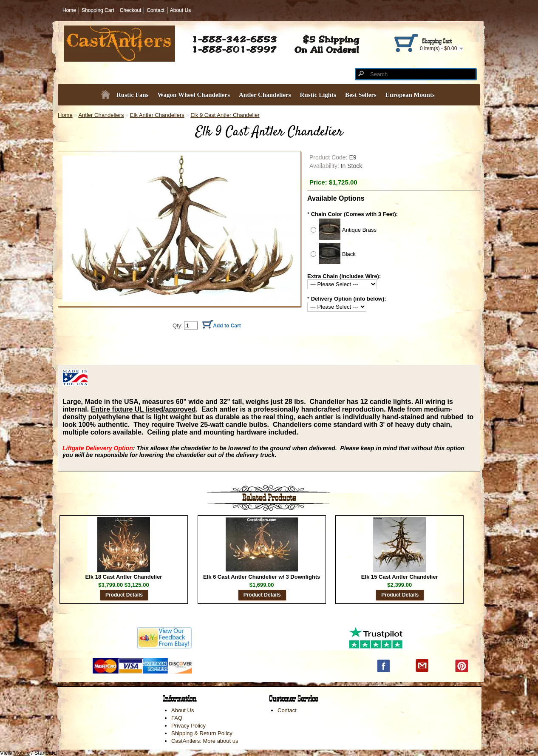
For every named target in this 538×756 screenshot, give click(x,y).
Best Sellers (361, 95)
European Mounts (410, 95)
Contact (155, 10)
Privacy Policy (188, 726)
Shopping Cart (98, 10)
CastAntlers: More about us (205, 741)
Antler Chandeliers (265, 95)
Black (349, 254)
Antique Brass (359, 230)
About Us (180, 10)
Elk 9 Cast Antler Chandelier (225, 115)
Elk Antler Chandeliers (157, 115)
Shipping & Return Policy (202, 733)
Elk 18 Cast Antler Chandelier (124, 577)
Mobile (22, 753)
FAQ (177, 718)
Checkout (131, 10)
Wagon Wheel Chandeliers (194, 95)
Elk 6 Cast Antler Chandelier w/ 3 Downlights (262, 577)
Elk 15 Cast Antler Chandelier (400, 577)
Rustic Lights (318, 95)
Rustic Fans (132, 95)
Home (69, 10)
